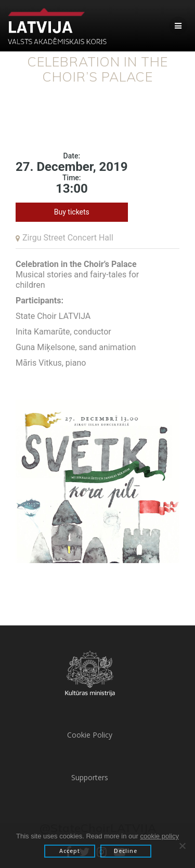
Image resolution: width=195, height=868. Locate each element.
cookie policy (160, 836)
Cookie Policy (90, 735)
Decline (126, 851)
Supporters (90, 777)
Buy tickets (72, 212)
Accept (70, 851)
